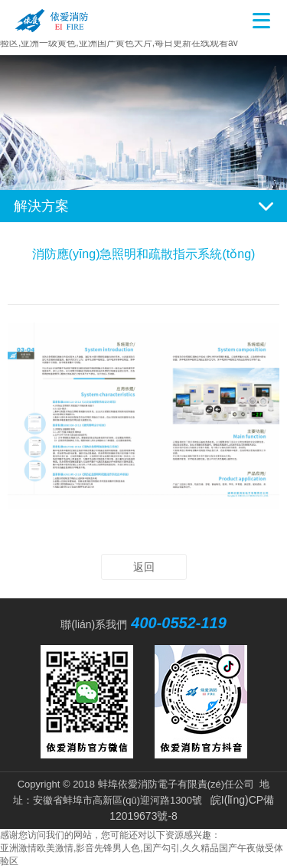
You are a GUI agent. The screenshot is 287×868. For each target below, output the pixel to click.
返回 (144, 567)
